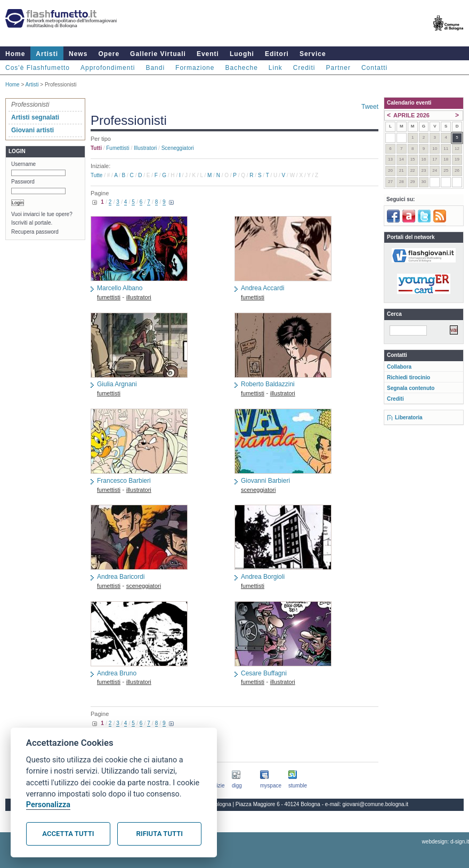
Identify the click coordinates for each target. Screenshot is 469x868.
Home (15, 54)
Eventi (208, 54)
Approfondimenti (108, 68)
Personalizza (48, 805)
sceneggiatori (178, 148)
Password (23, 182)
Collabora (399, 367)
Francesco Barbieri (124, 481)
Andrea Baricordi (121, 577)
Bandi (155, 68)
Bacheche (241, 68)
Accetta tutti (68, 834)
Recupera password (35, 232)
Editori (277, 54)
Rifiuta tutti (160, 834)
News (78, 54)
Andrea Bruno (117, 673)
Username (23, 164)
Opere (109, 54)
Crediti (304, 68)
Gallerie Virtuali (158, 54)
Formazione (195, 68)
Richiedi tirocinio (409, 377)
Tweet (370, 107)
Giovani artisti (33, 130)
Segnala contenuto (411, 388)
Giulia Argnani (117, 384)
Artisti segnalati (35, 117)
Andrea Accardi (262, 288)
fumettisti (118, 148)
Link (276, 68)
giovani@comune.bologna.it (376, 804)
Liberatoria (409, 417)
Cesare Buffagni (264, 673)
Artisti (47, 54)
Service (313, 54)
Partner (338, 68)
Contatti (374, 68)
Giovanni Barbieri (265, 481)
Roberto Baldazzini (268, 384)
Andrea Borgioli (263, 577)
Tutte (96, 175)
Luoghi (242, 54)
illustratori (145, 148)
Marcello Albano (120, 288)
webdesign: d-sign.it (446, 842)
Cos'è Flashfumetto (38, 68)
